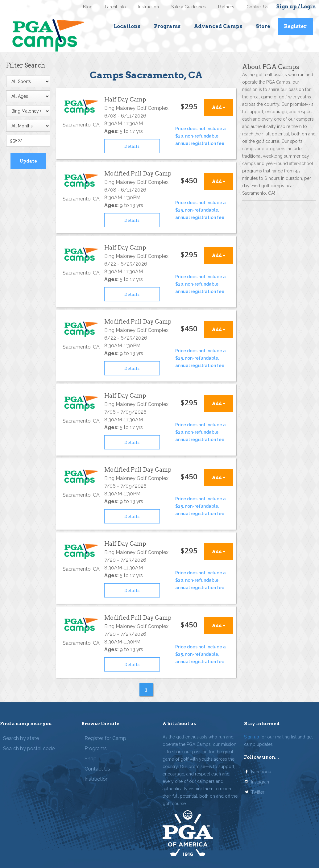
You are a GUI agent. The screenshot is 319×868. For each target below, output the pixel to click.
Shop (91, 759)
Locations (127, 26)
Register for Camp (105, 738)
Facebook (261, 772)
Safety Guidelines (188, 7)
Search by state (21, 738)
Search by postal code (29, 748)
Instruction (149, 7)
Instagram (261, 782)
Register (295, 26)
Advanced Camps (218, 26)
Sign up (252, 737)
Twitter (258, 792)
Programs (167, 26)
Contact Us (257, 7)
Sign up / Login (296, 7)
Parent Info (115, 7)
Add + (219, 107)
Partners (226, 7)
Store (263, 26)
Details (132, 146)
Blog (88, 7)
